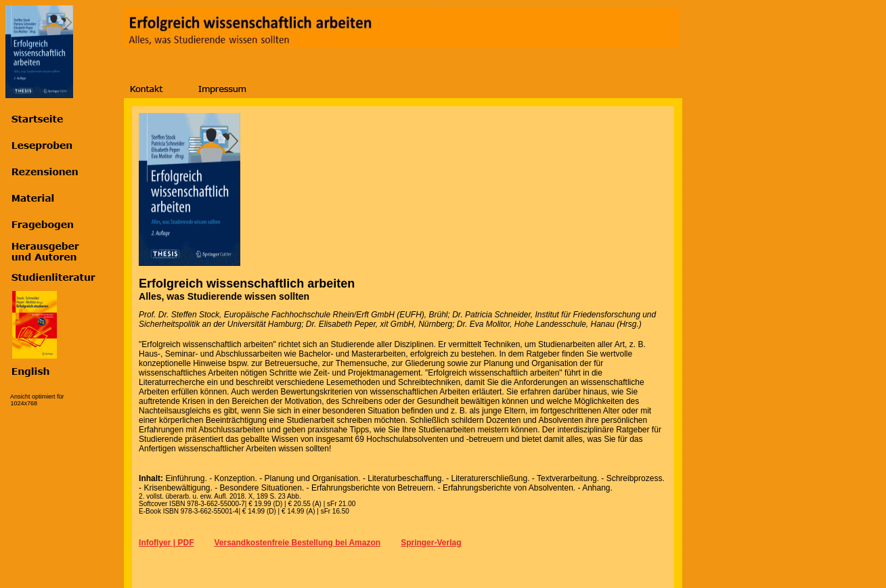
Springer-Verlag (431, 543)
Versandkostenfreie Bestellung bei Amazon (297, 543)
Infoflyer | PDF (166, 543)
